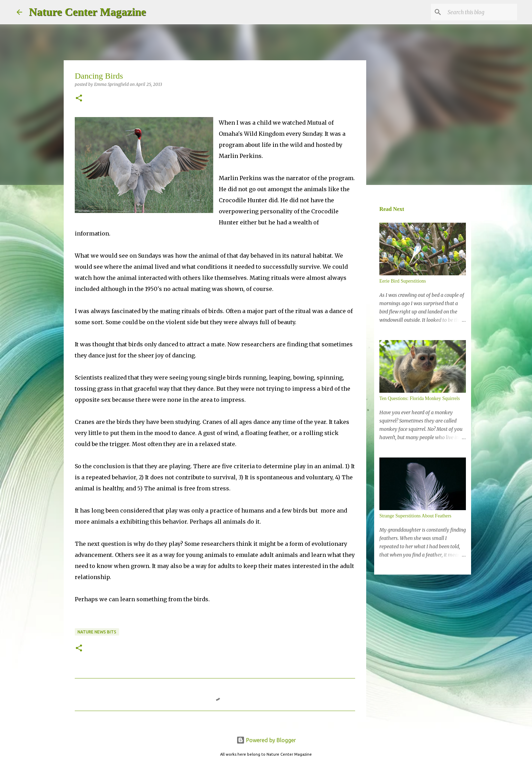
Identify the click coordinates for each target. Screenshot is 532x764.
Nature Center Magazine (88, 12)
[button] (79, 99)
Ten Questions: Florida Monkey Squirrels (420, 398)
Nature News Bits (97, 632)
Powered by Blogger (266, 740)
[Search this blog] (481, 12)
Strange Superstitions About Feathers (415, 516)
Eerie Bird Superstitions (403, 281)
